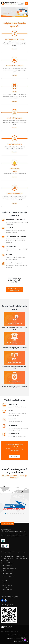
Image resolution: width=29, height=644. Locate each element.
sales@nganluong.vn (11, 576)
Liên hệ (4, 592)
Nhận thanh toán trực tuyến (14, 39)
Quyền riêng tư (5, 587)
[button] (5, 513)
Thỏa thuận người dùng (7, 585)
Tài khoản (20, 3)
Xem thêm (14, 49)
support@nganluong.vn (12, 568)
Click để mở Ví (14, 456)
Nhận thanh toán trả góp (14, 66)
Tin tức (4, 583)
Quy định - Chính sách (7, 590)
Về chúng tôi (5, 581)
